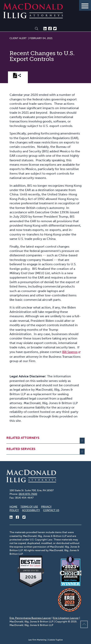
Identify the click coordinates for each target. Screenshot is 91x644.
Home (13, 507)
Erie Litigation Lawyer (66, 618)
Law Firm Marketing (37, 640)
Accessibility (31, 510)
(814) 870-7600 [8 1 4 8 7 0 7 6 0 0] (28, 494)
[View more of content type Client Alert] (18, 38)
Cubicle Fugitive (55, 640)
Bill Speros (70, 352)
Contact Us (51, 510)
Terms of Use (29, 507)
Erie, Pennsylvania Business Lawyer (30, 618)
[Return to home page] (33, 17)
